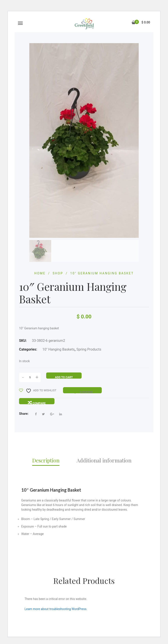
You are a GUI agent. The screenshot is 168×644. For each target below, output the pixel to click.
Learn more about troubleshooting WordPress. (56, 609)
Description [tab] (46, 460)
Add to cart (64, 377)
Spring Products (89, 349)
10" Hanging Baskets (59, 349)
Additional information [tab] (104, 460)
